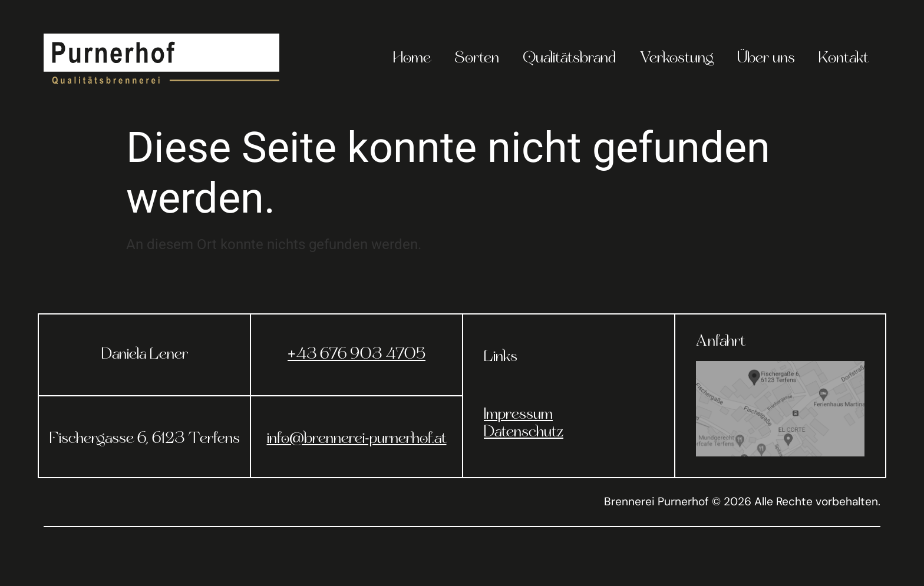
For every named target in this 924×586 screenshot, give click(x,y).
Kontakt (844, 59)
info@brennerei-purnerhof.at (357, 439)
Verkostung (676, 59)
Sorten (477, 59)
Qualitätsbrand (569, 59)
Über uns (766, 59)
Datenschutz (524, 433)
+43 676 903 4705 (357, 355)
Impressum (518, 415)
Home (412, 59)
